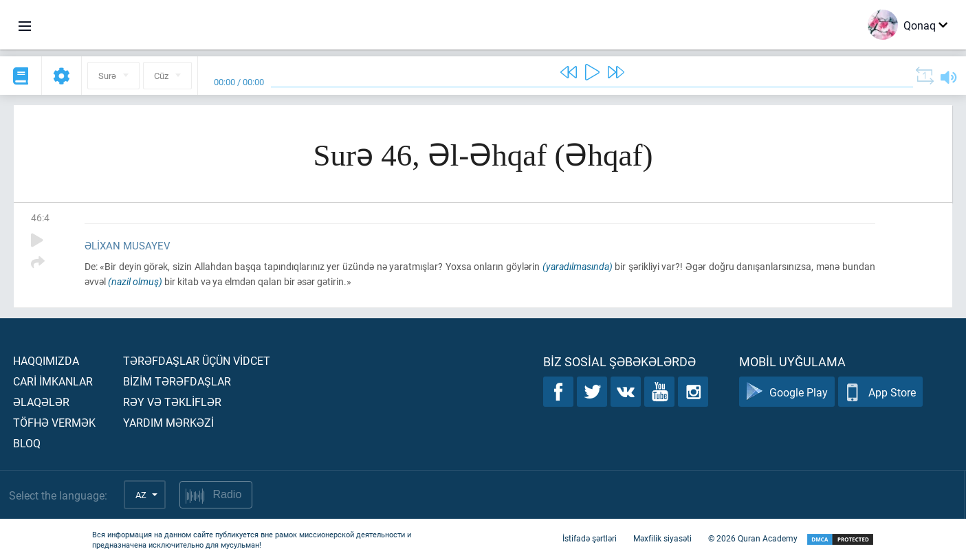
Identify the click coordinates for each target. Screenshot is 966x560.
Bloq (27, 443)
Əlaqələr (41, 402)
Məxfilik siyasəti (662, 538)
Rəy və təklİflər (172, 402)
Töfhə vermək (54, 422)
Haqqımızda (46, 360)
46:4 (40, 217)
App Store (880, 392)
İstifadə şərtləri (590, 538)
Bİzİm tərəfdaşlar (177, 381)
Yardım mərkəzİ (168, 422)
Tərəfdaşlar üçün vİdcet (197, 360)
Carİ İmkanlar (53, 381)
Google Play (787, 392)
